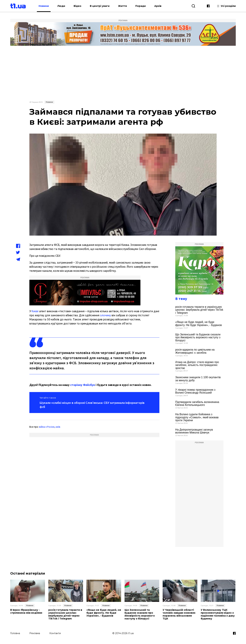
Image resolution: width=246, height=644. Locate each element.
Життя (122, 6)
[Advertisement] (123, 73)
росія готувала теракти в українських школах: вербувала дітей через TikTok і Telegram (199, 310)
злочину (105, 315)
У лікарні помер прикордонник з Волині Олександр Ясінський (195, 391)
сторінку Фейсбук (83, 385)
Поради (141, 6)
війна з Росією (47, 427)
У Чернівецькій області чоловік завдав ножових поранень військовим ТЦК (179, 614)
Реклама (35, 633)
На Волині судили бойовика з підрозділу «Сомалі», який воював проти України (197, 417)
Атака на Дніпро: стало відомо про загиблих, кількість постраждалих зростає (197, 365)
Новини (44, 6)
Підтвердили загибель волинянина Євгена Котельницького (197, 404)
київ (58, 427)
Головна (15, 633)
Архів (158, 6)
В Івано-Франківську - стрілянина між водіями (26, 611)
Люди (61, 6)
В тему (181, 299)
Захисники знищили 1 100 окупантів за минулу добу (198, 379)
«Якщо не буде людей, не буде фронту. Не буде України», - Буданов (199, 324)
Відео (77, 6)
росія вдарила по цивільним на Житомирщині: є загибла (195, 351)
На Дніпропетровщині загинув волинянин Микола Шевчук (194, 431)
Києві (35, 311)
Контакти (55, 633)
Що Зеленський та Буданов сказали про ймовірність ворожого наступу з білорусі (198, 337)
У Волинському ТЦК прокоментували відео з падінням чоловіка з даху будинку (218, 614)
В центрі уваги (100, 6)
